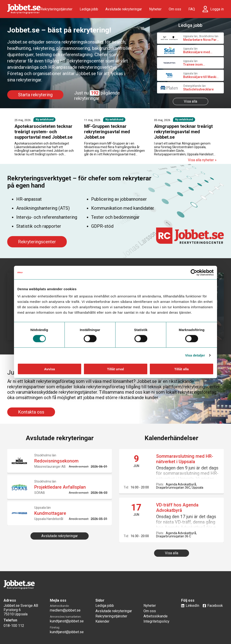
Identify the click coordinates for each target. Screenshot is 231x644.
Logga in (217, 9)
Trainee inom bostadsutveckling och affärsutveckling (200, 64)
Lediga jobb (89, 9)
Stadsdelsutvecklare (198, 89)
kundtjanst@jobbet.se (67, 621)
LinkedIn (192, 606)
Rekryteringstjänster (57, 9)
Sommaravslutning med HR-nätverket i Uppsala (185, 459)
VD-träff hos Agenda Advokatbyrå (177, 508)
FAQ (192, 9)
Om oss (175, 9)
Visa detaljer (195, 355)
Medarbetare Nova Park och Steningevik (201, 40)
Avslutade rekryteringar (124, 9)
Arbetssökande (156, 616)
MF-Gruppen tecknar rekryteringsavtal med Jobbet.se (107, 132)
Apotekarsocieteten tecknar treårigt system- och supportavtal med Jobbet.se (43, 132)
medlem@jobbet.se (65, 610)
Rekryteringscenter (37, 242)
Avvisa (50, 369)
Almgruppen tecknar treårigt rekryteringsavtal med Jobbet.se (183, 132)
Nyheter (155, 9)
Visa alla (191, 101)
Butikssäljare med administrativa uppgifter (201, 52)
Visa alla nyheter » (202, 160)
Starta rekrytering (35, 95)
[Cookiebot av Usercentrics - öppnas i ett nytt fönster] (194, 273)
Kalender (102, 621)
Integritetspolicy (156, 621)
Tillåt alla (182, 369)
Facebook (215, 606)
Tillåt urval (116, 369)
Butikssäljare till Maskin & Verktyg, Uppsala (201, 77)
